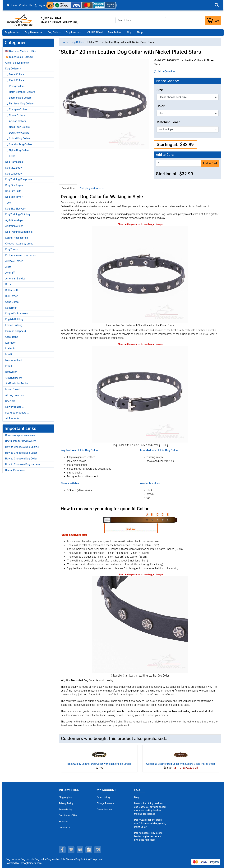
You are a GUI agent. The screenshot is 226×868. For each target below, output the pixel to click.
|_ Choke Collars (15, 115)
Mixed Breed (12, 389)
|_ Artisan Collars (16, 121)
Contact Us (26, 5)
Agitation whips (14, 220)
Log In (40, 5)
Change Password (106, 803)
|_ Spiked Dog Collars (18, 139)
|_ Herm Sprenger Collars (20, 92)
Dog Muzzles (12, 32)
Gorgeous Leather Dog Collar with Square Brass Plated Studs (181, 764)
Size (160, 90)
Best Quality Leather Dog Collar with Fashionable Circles (99, 764)
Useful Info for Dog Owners (21, 441)
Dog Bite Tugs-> (14, 185)
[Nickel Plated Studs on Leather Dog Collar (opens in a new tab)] (140, 624)
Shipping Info (66, 797)
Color (161, 106)
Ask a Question (164, 71)
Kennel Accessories (17, 238)
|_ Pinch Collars (15, 80)
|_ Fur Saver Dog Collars (19, 104)
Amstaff (10, 273)
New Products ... (15, 407)
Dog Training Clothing (18, 214)
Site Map (63, 822)
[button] (217, 5)
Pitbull (9, 366)
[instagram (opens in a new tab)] (98, 850)
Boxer (9, 284)
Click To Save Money (17, 63)
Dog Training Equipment (19, 179)
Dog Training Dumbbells (19, 232)
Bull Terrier (11, 296)
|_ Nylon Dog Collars (17, 150)
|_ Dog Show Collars (17, 133)
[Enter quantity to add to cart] (178, 163)
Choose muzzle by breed (19, 244)
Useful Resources (15, 470)
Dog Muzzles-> (14, 168)
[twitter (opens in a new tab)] (71, 850)
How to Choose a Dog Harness (23, 464)
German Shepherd (16, 331)
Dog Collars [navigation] (78, 42)
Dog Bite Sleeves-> (16, 209)
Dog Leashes (73, 32)
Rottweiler (11, 372)
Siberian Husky (14, 378)
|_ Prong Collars (15, 86)
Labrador (10, 343)
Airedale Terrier (14, 261)
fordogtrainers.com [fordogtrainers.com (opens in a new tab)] (31, 863)
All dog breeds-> (15, 395)
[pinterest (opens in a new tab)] (80, 850)
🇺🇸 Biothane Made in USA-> (21, 51)
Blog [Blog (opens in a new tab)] (129, 32)
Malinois (10, 349)
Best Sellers (115, 32)
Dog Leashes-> (14, 174)
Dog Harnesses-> (15, 162)
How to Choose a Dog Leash (21, 453)
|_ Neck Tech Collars (17, 127)
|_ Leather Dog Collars (18, 98)
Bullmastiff (12, 290)
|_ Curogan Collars (16, 109)
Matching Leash (168, 122)
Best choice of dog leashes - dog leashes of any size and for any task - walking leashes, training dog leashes (150, 809)
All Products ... (14, 418)
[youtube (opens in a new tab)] (89, 850)
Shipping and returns (92, 188)
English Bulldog (14, 319)
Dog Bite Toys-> (14, 197)
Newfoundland (14, 360)
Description (68, 188)
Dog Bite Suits (13, 191)
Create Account (104, 810)
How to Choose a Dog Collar (21, 459)
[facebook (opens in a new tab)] (62, 850)
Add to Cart (210, 163)
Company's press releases (20, 435)
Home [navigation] (65, 42)
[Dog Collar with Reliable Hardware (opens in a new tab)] (140, 394)
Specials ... (12, 401)
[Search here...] (141, 20)
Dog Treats (12, 249)
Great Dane (12, 337)
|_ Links (10, 156)
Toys (8, 203)
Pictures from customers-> (21, 255)
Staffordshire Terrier (17, 383)
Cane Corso (12, 302)
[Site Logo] (20, 20)
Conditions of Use (68, 816)
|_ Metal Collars (15, 74)
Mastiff (9, 354)
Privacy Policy (66, 803)
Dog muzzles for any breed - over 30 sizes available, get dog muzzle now (150, 823)
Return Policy (66, 810)
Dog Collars (54, 32)
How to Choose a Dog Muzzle (22, 447)
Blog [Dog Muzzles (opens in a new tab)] (137, 797)
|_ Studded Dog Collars (19, 144)
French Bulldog (14, 325)
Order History (103, 797)
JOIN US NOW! (94, 32)
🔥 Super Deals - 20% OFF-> (21, 57)
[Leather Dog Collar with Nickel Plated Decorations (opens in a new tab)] (140, 274)
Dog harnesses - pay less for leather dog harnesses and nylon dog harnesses (149, 836)
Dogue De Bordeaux (17, 314)
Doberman (11, 308)
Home (12, 5)
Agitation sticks (14, 226)
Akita (8, 267)
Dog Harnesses (34, 32)
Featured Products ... (17, 413)
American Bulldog (15, 279)
